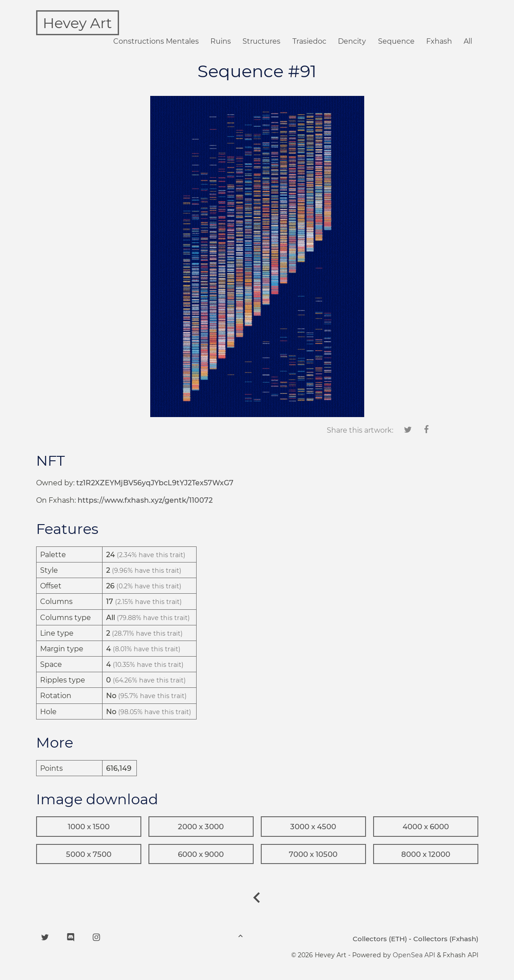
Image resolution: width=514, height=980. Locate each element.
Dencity (352, 41)
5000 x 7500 (89, 854)
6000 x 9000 (201, 854)
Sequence (396, 41)
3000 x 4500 (313, 827)
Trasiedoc (309, 41)
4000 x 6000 (426, 827)
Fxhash (439, 41)
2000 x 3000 (201, 827)
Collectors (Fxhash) (446, 939)
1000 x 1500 (89, 827)
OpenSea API (414, 955)
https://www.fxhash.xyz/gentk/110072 (145, 500)
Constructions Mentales (156, 41)
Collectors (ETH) (380, 939)
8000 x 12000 (426, 854)
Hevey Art (77, 23)
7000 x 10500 (313, 854)
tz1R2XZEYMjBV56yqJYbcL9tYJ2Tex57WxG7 (155, 483)
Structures (261, 41)
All (468, 41)
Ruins (221, 41)
